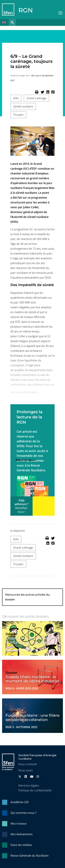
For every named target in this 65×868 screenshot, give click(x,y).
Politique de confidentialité (35, 790)
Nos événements (22, 834)
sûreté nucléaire (23, 106)
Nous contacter (28, 764)
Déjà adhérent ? (21, 506)
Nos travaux (18, 823)
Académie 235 (20, 802)
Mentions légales (29, 786)
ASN (16, 98)
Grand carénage (36, 98)
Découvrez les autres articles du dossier (27, 597)
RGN (26, 10)
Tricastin (18, 115)
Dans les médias (21, 845)
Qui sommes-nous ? (23, 813)
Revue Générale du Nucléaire (30, 856)
